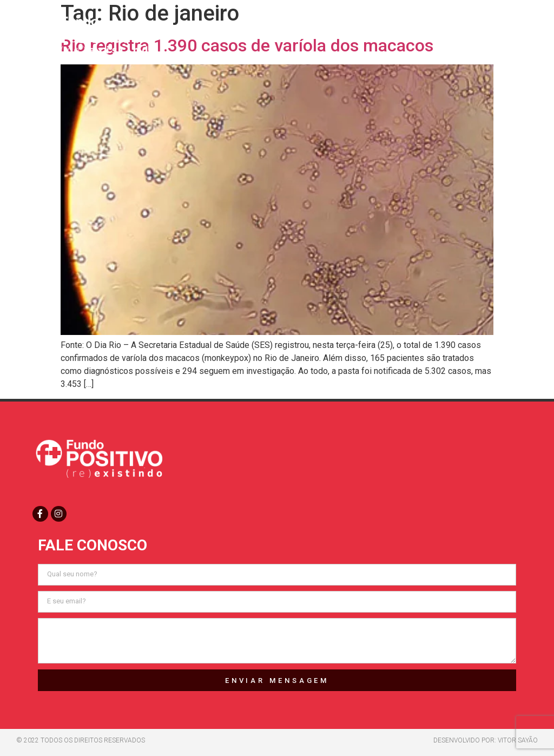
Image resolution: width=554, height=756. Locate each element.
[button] (517, 34)
